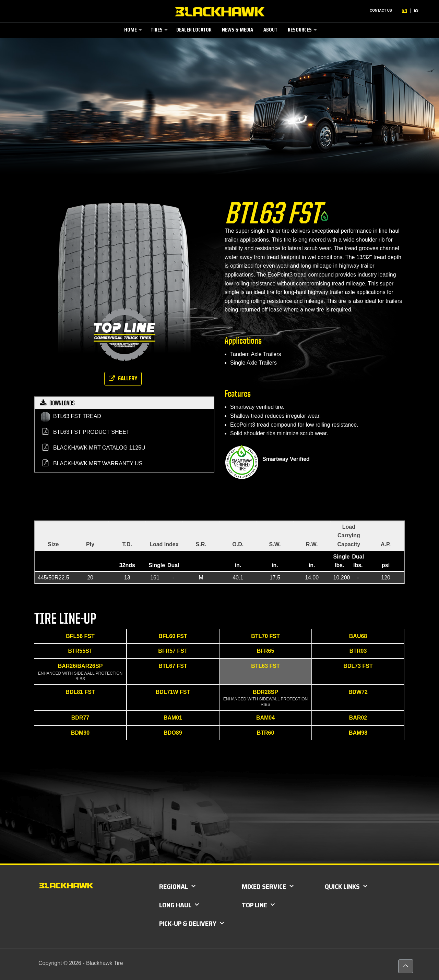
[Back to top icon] (406, 966)
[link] (132, 44)
